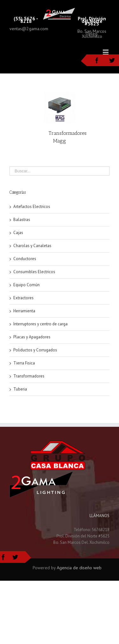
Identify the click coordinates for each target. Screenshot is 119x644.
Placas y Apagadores (32, 337)
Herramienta (24, 311)
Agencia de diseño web (79, 568)
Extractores (23, 298)
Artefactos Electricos (32, 207)
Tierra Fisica (24, 363)
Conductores (25, 259)
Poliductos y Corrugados (35, 350)
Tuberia (20, 389)
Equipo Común (26, 285)
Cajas (18, 233)
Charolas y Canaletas (32, 246)
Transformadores (29, 376)
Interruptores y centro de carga (40, 324)
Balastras (22, 220)
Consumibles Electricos (34, 272)
